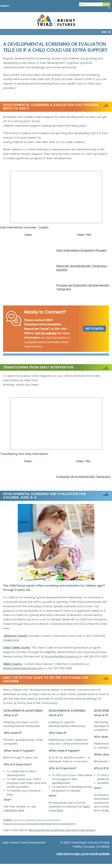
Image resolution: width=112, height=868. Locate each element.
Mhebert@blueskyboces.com (23, 668)
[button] (104, 32)
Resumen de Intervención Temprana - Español (82, 268)
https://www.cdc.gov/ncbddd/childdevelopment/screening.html (39, 824)
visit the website (46, 333)
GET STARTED (94, 329)
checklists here (14, 810)
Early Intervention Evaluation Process (81, 250)
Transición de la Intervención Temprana (83, 477)
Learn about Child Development (24, 843)
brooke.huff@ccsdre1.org (62, 656)
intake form (11, 640)
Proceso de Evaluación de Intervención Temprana (83, 287)
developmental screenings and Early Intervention (62, 830)
